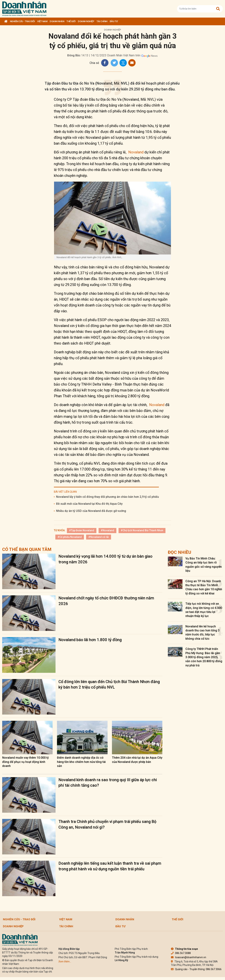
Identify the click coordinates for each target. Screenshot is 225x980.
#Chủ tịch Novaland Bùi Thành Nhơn (142, 530)
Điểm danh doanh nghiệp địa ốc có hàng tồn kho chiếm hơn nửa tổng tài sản (81, 762)
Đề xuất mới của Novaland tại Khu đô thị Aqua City (89, 504)
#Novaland (107, 530)
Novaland (136, 152)
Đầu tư (114, 21)
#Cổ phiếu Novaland (70, 537)
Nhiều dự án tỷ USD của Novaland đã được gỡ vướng (91, 511)
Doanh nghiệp (86, 21)
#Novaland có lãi (99, 537)
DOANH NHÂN (57, 21)
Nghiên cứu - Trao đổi (22, 21)
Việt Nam (42, 21)
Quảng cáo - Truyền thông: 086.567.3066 (196, 969)
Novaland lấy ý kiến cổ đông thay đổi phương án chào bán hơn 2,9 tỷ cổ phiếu (107, 497)
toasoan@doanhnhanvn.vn (189, 957)
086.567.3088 (181, 953)
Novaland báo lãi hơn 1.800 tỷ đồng (90, 640)
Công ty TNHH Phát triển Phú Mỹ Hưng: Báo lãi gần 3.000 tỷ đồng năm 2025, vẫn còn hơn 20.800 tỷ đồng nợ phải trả (204, 657)
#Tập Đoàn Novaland (82, 530)
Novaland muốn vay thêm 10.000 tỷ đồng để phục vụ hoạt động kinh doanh (25, 762)
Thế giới (71, 21)
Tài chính (102, 21)
